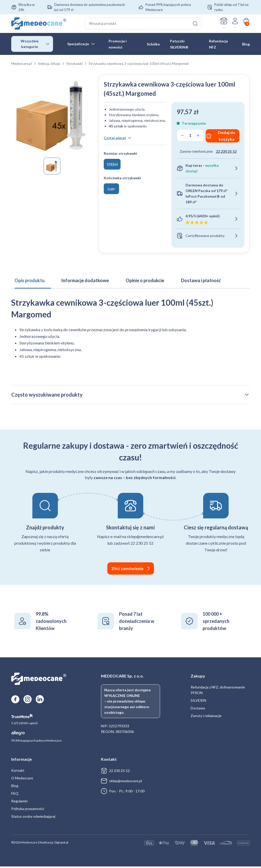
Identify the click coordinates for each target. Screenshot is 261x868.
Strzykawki (74, 64)
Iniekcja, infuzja (49, 64)
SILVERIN (198, 702)
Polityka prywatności (28, 810)
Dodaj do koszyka (227, 136)
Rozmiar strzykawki (120, 142)
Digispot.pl (61, 844)
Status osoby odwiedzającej (33, 818)
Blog (246, 45)
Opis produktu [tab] (26, 278)
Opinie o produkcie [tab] (129, 278)
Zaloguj (228, 28)
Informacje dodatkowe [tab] (75, 278)
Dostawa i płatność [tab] (178, 278)
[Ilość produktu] (190, 136)
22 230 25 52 (226, 152)
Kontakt (211, 28)
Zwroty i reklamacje (206, 717)
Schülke (153, 45)
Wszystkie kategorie (30, 45)
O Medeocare (22, 780)
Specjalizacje (78, 45)
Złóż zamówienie (127, 570)
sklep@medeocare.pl (126, 782)
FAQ (15, 795)
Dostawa (198, 710)
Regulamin (19, 802)
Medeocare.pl (22, 64)
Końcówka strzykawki (122, 167)
